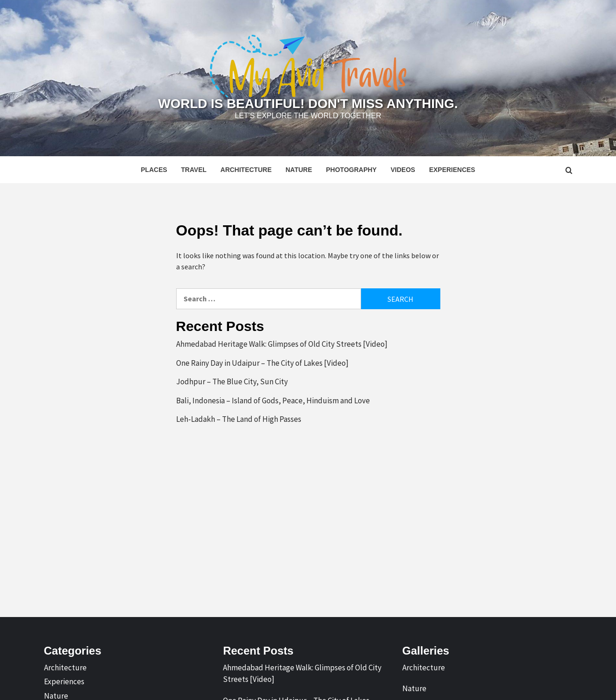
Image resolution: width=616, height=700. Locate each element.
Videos (403, 170)
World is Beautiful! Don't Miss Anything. (308, 104)
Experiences (452, 170)
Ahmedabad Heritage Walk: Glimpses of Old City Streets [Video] (282, 344)
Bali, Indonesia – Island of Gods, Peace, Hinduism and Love (273, 401)
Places (154, 170)
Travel (194, 170)
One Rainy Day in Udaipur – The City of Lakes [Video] (262, 363)
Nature (299, 170)
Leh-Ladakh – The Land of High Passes (239, 419)
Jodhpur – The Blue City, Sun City (232, 382)
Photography (351, 170)
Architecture (246, 170)
